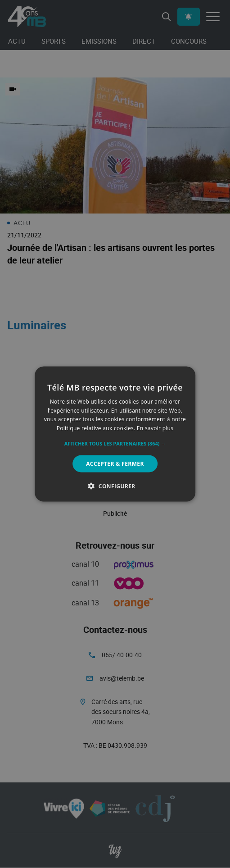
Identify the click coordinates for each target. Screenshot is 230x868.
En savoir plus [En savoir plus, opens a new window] (155, 428)
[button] (115, 444)
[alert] (115, 434)
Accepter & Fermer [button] (115, 464)
